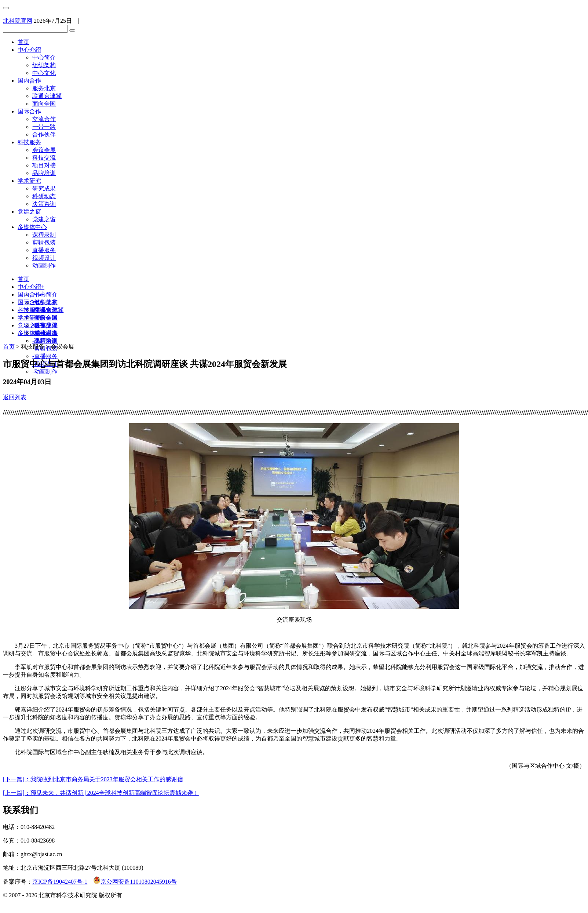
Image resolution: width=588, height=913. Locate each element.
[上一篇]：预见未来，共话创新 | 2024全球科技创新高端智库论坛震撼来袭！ (101, 793)
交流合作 (44, 119)
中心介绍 (29, 50)
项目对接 (44, 165)
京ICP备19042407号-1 (60, 882)
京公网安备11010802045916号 (135, 882)
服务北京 (44, 88)
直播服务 (44, 250)
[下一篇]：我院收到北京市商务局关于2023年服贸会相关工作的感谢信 (93, 779)
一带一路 (44, 127)
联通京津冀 (47, 96)
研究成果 (44, 188)
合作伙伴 (44, 134)
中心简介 (44, 57)
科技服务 (29, 142)
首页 (23, 42)
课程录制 (44, 235)
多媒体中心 (32, 227)
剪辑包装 (44, 242)
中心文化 (44, 73)
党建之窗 (29, 212)
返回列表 (15, 397)
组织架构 (44, 65)
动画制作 (44, 265)
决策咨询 (44, 204)
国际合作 (29, 111)
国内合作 (29, 81)
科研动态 (44, 196)
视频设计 (44, 258)
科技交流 (44, 158)
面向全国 (44, 104)
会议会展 (44, 150)
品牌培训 (44, 173)
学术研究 (29, 181)
